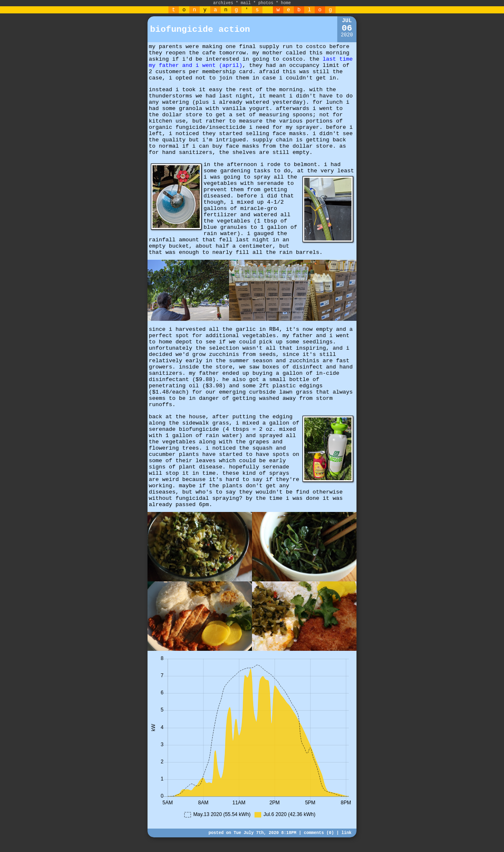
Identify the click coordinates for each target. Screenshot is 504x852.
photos (266, 3)
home (286, 3)
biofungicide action (200, 29)
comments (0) (319, 833)
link (346, 833)
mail (246, 3)
